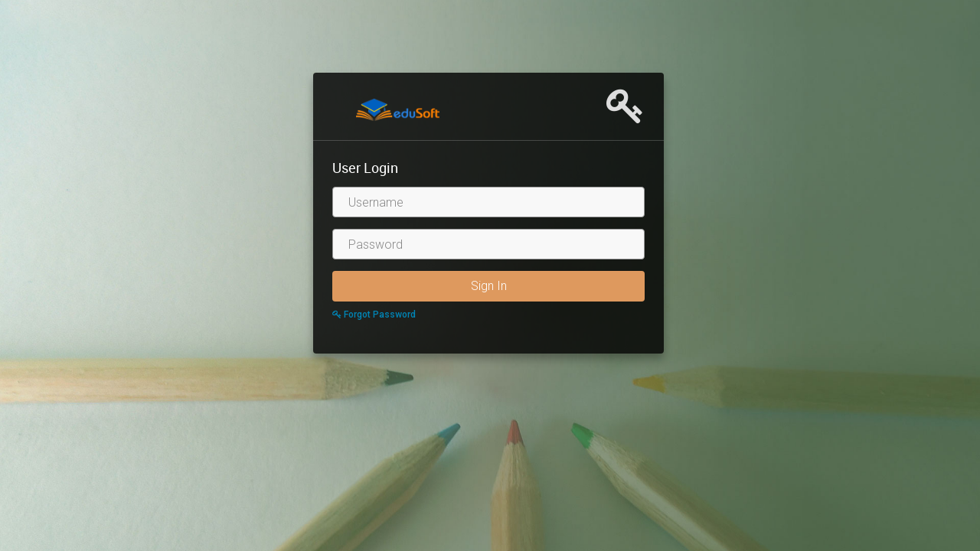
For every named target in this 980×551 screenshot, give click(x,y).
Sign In (489, 286)
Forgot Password (374, 315)
